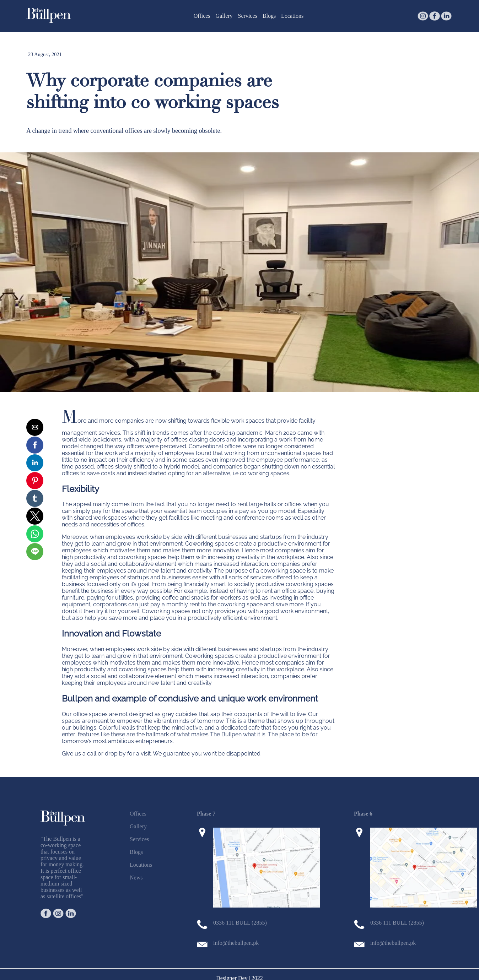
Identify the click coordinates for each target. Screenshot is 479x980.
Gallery (224, 16)
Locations (292, 16)
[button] (35, 427)
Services (248, 16)
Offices (202, 16)
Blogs (269, 16)
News (136, 878)
